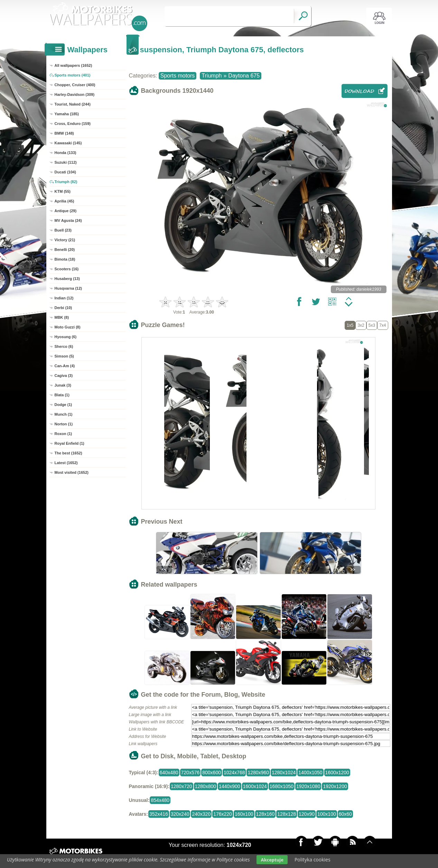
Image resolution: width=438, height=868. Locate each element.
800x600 (212, 772)
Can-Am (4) (65, 366)
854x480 (160, 800)
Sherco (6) (64, 346)
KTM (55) (63, 191)
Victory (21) (65, 240)
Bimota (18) (65, 259)
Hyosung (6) (66, 337)
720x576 (190, 772)
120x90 (307, 814)
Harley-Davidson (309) (75, 94)
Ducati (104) (65, 172)
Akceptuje (272, 860)
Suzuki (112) (66, 162)
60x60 (345, 814)
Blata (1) (62, 395)
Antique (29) (66, 211)
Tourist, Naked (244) (73, 104)
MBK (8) (62, 317)
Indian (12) (64, 298)
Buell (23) (63, 230)
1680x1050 (282, 786)
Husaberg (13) (67, 279)
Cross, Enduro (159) (73, 124)
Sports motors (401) (73, 75)
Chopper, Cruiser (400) (75, 85)
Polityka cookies (313, 860)
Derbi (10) (63, 308)
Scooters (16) (67, 269)
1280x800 (206, 786)
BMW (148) (64, 133)
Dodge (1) (63, 405)
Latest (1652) (66, 463)
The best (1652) (68, 453)
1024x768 (234, 772)
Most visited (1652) (72, 472)
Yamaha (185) (67, 114)
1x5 (350, 325)
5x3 (372, 325)
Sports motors (178, 76)
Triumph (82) (66, 182)
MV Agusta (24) (68, 220)
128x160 (265, 814)
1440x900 (230, 786)
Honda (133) (66, 153)
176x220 (223, 814)
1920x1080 (308, 786)
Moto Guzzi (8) (68, 327)
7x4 (383, 325)
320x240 (180, 814)
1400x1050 (310, 772)
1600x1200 (337, 772)
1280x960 (258, 772)
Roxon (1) (63, 434)
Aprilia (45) (64, 201)
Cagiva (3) (64, 376)
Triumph (212, 76)
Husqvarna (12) (68, 288)
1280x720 (181, 786)
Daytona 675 (244, 76)
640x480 (169, 772)
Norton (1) (64, 424)
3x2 (361, 325)
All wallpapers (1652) (73, 65)
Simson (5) (64, 356)
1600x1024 (255, 786)
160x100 (244, 814)
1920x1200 (335, 786)
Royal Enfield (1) (69, 443)
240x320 (201, 814)
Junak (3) (63, 385)
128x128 (287, 814)
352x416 (159, 814)
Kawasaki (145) (68, 143)
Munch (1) (64, 414)
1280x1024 (284, 772)
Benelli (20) (65, 250)
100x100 (327, 814)
